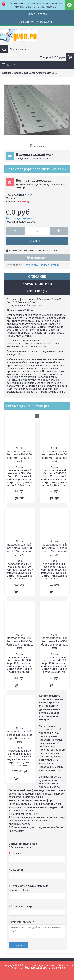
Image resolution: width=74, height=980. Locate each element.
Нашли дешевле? (19, 218)
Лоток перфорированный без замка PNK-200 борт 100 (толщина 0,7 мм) (54, 548)
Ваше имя (17, 853)
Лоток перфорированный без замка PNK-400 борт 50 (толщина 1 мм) (54, 454)
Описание (37, 277)
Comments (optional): (21, 922)
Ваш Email (17, 870)
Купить (37, 241)
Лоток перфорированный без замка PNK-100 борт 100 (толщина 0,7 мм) (20, 548)
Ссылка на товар (21, 906)
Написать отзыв (49, 265)
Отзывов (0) (37, 291)
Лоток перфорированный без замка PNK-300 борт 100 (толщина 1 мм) (20, 641)
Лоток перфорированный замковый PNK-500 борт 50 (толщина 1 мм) (20, 735)
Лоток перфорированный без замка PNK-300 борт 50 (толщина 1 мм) (20, 454)
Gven (29, 195)
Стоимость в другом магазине (29, 888)
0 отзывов (30, 265)
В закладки (39, 258)
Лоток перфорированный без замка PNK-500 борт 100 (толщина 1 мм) (54, 641)
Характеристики (37, 284)
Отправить (19, 945)
